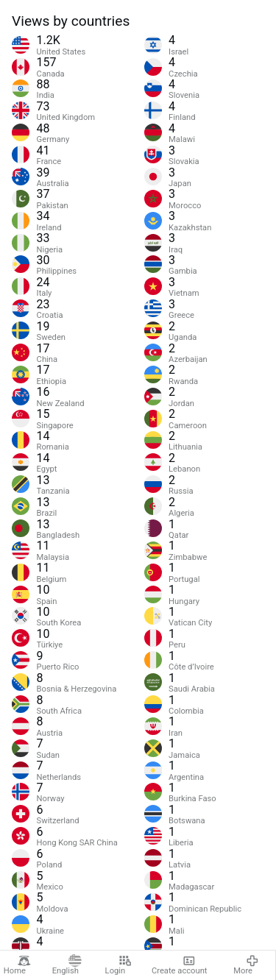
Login (118, 965)
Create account (180, 965)
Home (17, 965)
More (246, 965)
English (67, 965)
